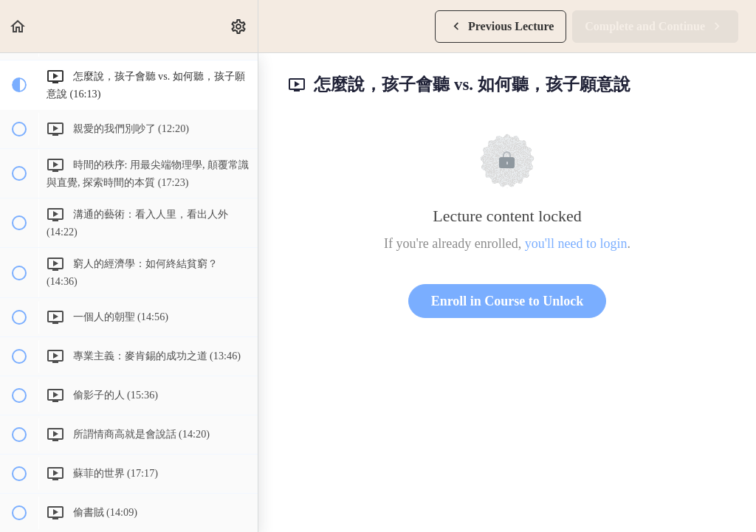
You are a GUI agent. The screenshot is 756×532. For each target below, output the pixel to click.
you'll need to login (576, 243)
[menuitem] (239, 26)
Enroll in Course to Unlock (508, 301)
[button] (18, 26)
